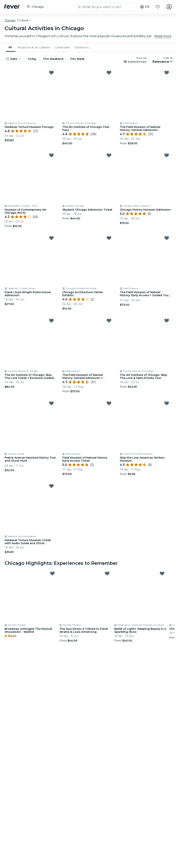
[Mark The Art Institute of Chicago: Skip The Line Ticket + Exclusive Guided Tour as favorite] (51, 321)
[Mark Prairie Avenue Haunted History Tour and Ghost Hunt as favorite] (51, 403)
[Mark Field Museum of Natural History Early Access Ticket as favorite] (109, 403)
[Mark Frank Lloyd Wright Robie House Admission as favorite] (51, 238)
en (144, 7)
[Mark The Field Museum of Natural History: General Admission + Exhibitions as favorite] (109, 321)
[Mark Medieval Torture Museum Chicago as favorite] (51, 73)
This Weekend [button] (53, 59)
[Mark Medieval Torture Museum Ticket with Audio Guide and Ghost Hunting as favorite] (51, 486)
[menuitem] (11, 47)
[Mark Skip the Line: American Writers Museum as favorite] (167, 403)
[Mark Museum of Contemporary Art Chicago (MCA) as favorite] (51, 155)
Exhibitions (82, 47)
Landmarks (62, 47)
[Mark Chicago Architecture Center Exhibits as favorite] (109, 238)
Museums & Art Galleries (34, 47)
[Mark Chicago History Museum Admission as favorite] (167, 155)
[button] (25, 20)
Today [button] (32, 59)
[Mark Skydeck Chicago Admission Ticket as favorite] (109, 155)
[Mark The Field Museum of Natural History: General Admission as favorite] (167, 73)
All (10, 47)
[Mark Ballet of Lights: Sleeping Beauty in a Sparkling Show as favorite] (162, 574)
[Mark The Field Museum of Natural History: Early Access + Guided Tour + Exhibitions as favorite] (167, 238)
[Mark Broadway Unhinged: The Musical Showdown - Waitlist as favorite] (52, 574)
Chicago (10, 20)
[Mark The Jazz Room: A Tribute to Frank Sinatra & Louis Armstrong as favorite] (107, 574)
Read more (163, 36)
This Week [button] (77, 59)
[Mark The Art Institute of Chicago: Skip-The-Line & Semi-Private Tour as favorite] (167, 321)
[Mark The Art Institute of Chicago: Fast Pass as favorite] (109, 73)
